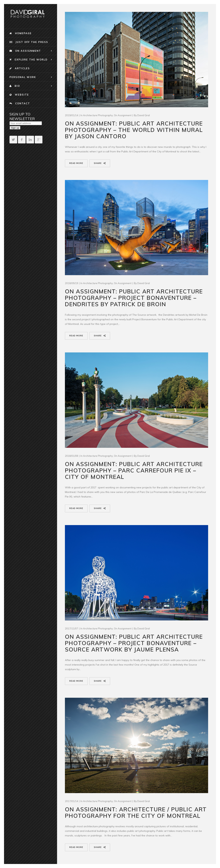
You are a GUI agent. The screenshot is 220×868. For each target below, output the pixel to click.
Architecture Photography (98, 115)
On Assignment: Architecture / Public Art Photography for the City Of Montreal (136, 813)
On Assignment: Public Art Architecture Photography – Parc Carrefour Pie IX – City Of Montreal (134, 470)
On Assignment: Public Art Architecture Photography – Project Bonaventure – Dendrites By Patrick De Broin (134, 298)
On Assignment (123, 115)
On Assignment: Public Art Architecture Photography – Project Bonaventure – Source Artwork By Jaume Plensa (134, 643)
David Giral (144, 115)
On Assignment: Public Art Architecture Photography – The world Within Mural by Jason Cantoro (134, 130)
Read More (76, 163)
